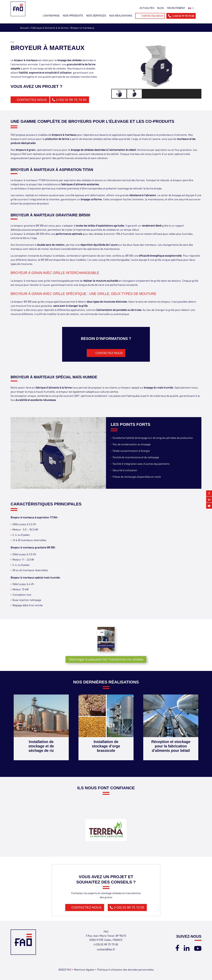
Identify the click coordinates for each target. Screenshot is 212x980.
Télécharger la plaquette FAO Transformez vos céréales (106, 659)
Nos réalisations (121, 16)
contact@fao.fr (106, 949)
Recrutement (176, 8)
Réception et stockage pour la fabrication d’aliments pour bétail (171, 746)
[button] (119, 94)
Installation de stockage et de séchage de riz (41, 746)
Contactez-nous (152, 16)
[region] (156, 71)
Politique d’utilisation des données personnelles (125, 969)
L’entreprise (51, 16)
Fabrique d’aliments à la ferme (50, 28)
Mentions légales (84, 969)
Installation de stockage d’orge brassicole (106, 746)
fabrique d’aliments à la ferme (54, 387)
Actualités (147, 8)
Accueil (24, 28)
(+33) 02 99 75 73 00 (183, 16)
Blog (161, 8)
